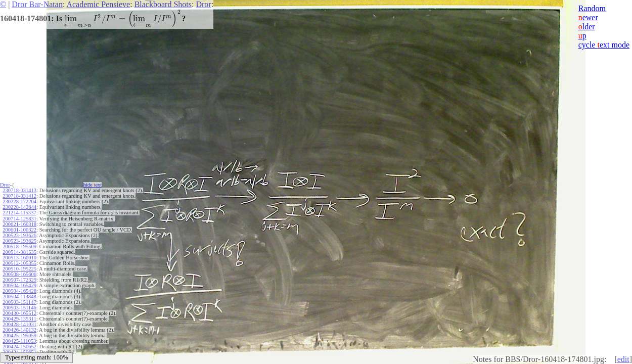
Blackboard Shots (163, 4)
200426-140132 (19, 330)
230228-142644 (19, 207)
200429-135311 (19, 319)
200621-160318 (19, 224)
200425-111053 (19, 341)
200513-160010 (19, 258)
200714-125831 (19, 219)
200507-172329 (19, 280)
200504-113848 (19, 297)
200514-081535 (19, 252)
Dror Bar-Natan (37, 4)
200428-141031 (19, 324)
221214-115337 (19, 213)
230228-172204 (19, 201)
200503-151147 (19, 302)
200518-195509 (19, 246)
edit (623, 359)
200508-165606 (19, 274)
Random (592, 8)
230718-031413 (19, 190)
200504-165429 (19, 285)
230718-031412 (19, 196)
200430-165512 (19, 313)
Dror (203, 4)
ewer (588, 17)
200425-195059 (19, 335)
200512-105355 (19, 263)
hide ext (93, 185)
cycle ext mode (604, 45)
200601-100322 (19, 230)
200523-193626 (19, 235)
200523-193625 (19, 241)
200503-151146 (19, 308)
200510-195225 (19, 269)
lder (587, 27)
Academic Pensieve (98, 4)
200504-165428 (19, 291)
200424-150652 (19, 347)
